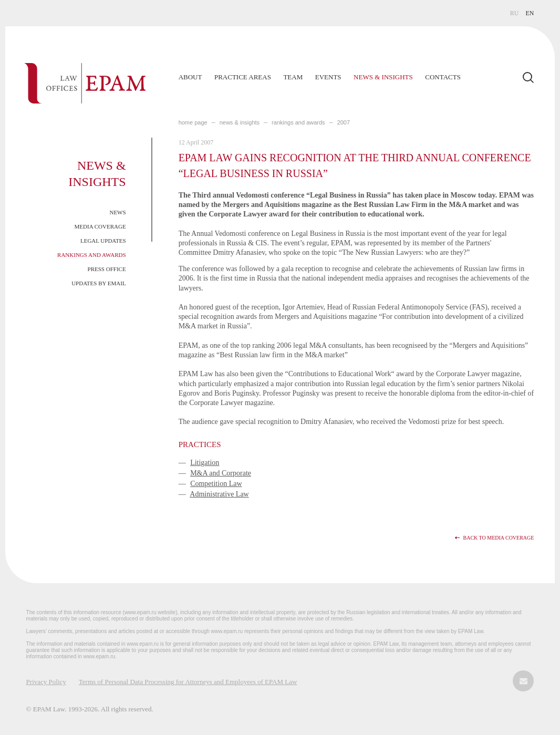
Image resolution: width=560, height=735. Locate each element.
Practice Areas (243, 77)
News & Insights (383, 77)
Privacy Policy (46, 682)
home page (193, 122)
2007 (344, 122)
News (117, 212)
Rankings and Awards (92, 255)
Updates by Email (99, 283)
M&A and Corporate (221, 473)
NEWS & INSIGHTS (240, 122)
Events (328, 77)
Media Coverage (100, 226)
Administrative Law (219, 494)
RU (515, 13)
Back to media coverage (498, 538)
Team (293, 77)
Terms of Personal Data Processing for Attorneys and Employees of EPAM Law (188, 682)
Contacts (443, 77)
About (190, 77)
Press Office (107, 269)
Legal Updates (103, 241)
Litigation (205, 463)
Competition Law (216, 484)
